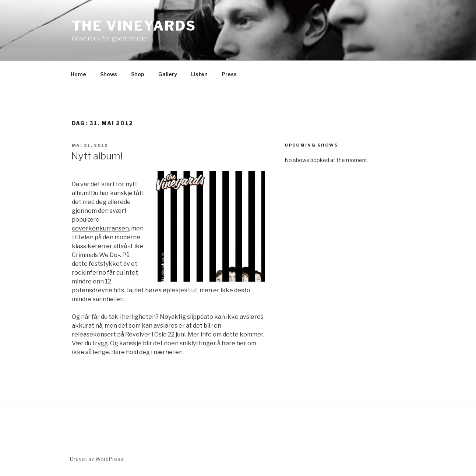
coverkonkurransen (100, 228)
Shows (109, 74)
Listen (199, 74)
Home (78, 74)
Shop (138, 74)
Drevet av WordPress (96, 459)
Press (229, 74)
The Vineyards (134, 26)
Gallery (168, 74)
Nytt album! (97, 156)
